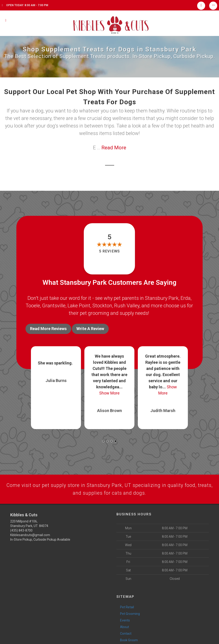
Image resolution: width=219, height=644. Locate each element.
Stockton (102, 306)
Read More (114, 148)
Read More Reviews (48, 329)
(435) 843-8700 (21, 530)
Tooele (33, 306)
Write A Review (90, 329)
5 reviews (109, 251)
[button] (103, 440)
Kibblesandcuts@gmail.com (30, 535)
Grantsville (54, 306)
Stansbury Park (162, 298)
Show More (109, 392)
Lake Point (79, 306)
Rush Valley (127, 306)
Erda (186, 298)
